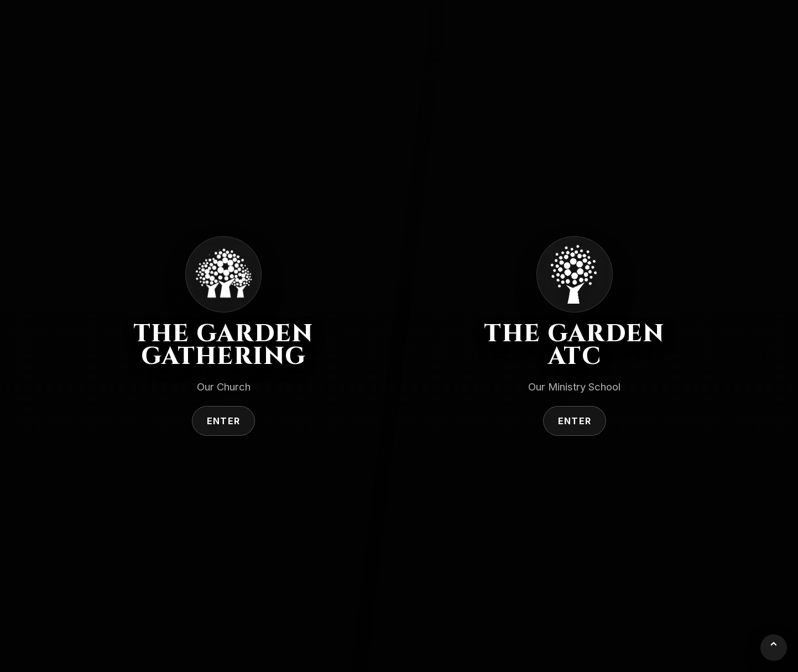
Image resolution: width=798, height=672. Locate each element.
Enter (223, 421)
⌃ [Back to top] (774, 647)
